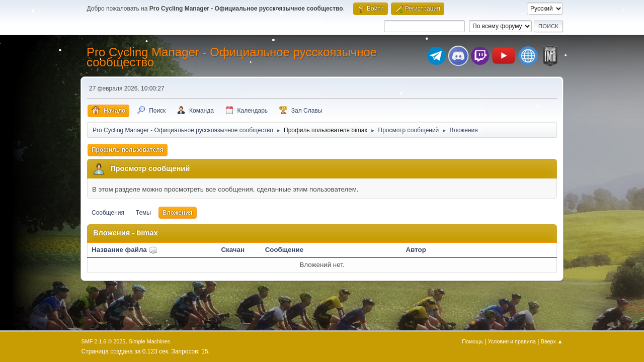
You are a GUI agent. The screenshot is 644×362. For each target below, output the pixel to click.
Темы (143, 213)
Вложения (178, 213)
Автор (416, 250)
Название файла (125, 250)
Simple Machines (149, 341)
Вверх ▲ (552, 341)
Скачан (233, 250)
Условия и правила (512, 341)
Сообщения (108, 213)
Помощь (472, 341)
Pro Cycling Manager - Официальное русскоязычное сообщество (232, 57)
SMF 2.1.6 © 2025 (104, 341)
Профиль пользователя (128, 150)
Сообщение (284, 250)
